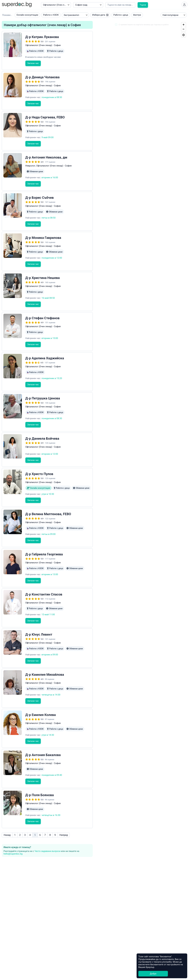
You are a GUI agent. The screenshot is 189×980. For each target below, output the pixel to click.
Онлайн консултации (27, 16)
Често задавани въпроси (47, 832)
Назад (7, 816)
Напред (64, 816)
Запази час (33, 69)
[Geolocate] (184, 36)
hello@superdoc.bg (13, 835)
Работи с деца (121, 16)
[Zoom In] (184, 26)
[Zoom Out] (184, 30)
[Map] (142, 316)
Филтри (137, 16)
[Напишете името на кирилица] (120, 5)
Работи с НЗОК (51, 16)
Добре (153, 974)
